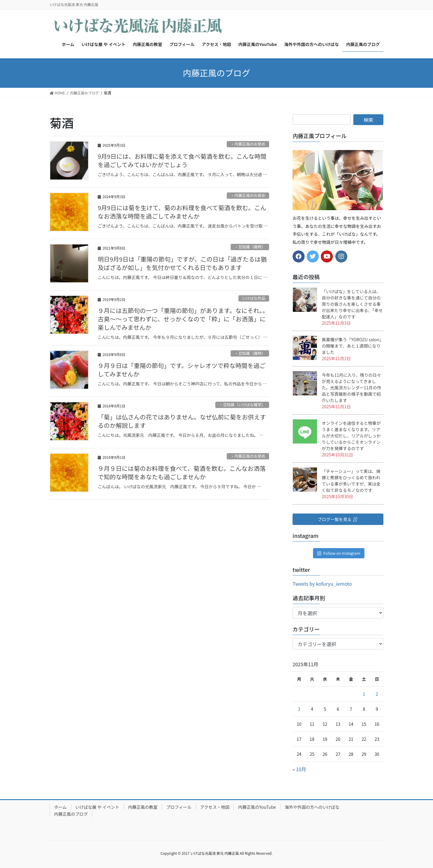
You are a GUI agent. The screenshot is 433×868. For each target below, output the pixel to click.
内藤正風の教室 (143, 807)
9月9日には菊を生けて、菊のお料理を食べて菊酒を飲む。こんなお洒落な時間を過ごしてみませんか (182, 212)
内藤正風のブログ (71, 814)
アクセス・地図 (215, 807)
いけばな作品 (254, 298)
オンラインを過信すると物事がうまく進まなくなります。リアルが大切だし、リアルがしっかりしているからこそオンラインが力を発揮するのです (351, 436)
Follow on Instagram (339, 553)
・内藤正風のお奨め (248, 144)
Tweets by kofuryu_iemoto (322, 584)
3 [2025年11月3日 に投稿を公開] (299, 709)
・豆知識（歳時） (250, 247)
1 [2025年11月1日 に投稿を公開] (364, 694)
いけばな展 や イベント (97, 807)
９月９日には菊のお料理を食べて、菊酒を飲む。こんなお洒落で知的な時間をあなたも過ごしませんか (182, 472)
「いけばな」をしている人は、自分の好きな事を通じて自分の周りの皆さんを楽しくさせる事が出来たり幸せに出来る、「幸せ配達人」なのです (352, 304)
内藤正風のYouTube (257, 807)
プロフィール (179, 807)
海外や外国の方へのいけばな (312, 807)
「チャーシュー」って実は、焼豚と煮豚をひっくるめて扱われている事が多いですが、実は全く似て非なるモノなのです (351, 481)
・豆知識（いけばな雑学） (242, 405)
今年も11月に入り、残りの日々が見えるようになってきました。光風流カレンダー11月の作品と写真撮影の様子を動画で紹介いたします (352, 388)
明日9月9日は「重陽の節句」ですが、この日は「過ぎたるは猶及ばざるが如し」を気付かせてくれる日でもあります (182, 263)
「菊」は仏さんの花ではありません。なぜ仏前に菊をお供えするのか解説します (182, 421)
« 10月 (299, 769)
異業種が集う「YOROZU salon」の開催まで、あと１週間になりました (352, 346)
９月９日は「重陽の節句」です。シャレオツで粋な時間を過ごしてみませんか (182, 370)
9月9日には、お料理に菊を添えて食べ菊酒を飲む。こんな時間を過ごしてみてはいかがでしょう (182, 160)
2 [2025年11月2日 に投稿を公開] (377, 694)
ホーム (60, 807)
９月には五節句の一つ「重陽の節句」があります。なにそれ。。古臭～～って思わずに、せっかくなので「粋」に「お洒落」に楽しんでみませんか (183, 319)
